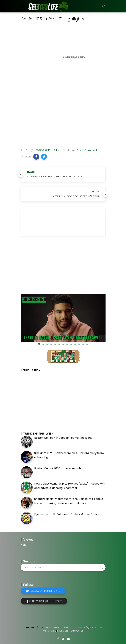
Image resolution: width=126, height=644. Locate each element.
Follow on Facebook (46, 601)
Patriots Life (49, 631)
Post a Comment (86, 150)
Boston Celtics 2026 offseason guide (58, 468)
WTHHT (56, 628)
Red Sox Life (96, 628)
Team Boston (77, 631)
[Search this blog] (63, 567)
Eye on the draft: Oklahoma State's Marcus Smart (67, 514)
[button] (36, 157)
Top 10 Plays (79, 628)
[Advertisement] (63, 120)
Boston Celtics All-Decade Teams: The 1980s (63, 438)
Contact (66, 628)
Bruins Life (63, 631)
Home (49, 628)
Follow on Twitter (45, 591)
